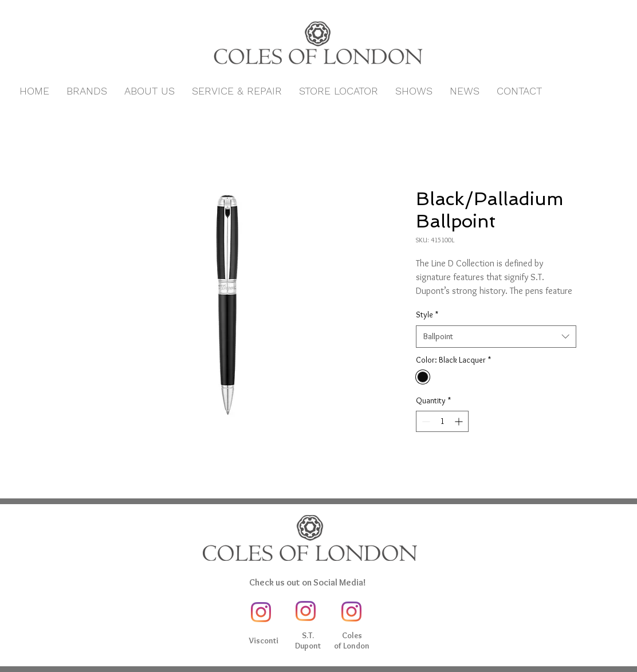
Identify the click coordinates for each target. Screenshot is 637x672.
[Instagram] (261, 612)
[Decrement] (425, 421)
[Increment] (460, 421)
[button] (87, 91)
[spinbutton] (442, 421)
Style (427, 315)
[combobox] (496, 337)
